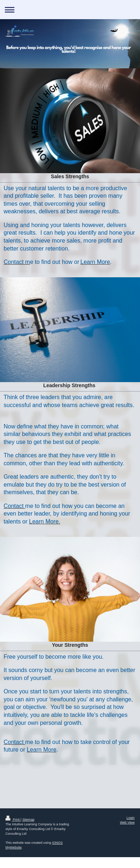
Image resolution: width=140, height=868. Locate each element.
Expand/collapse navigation (70, 10)
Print (13, 820)
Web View (127, 822)
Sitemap (28, 820)
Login (131, 818)
